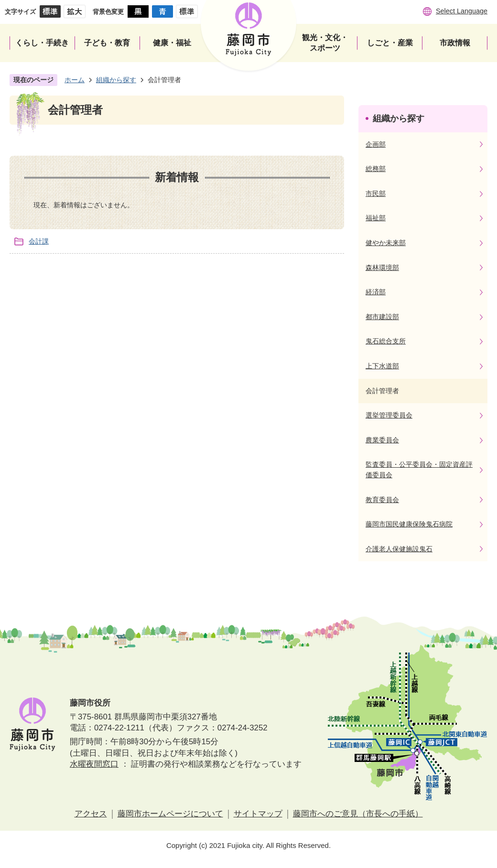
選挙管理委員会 (389, 415)
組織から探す (116, 80)
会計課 (39, 241)
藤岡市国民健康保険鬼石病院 (409, 524)
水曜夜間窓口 (94, 764)
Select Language (462, 11)
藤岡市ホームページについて (170, 814)
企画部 (376, 144)
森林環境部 (382, 268)
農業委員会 (382, 440)
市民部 (376, 193)
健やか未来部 (386, 243)
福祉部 (376, 218)
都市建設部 (382, 317)
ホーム (75, 80)
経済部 (376, 292)
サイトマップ (258, 814)
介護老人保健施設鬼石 (399, 549)
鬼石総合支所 (386, 341)
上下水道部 (382, 366)
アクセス (91, 814)
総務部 (376, 169)
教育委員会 (382, 500)
